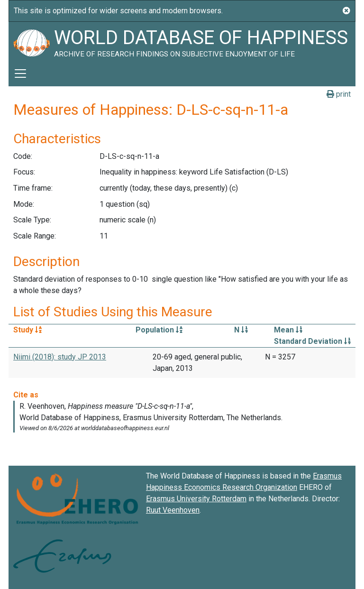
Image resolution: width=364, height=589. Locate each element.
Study (27, 330)
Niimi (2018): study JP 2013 (60, 357)
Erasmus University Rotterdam (196, 499)
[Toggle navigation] (20, 74)
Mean (288, 330)
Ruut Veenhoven (173, 510)
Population (159, 330)
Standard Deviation (312, 341)
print (339, 94)
